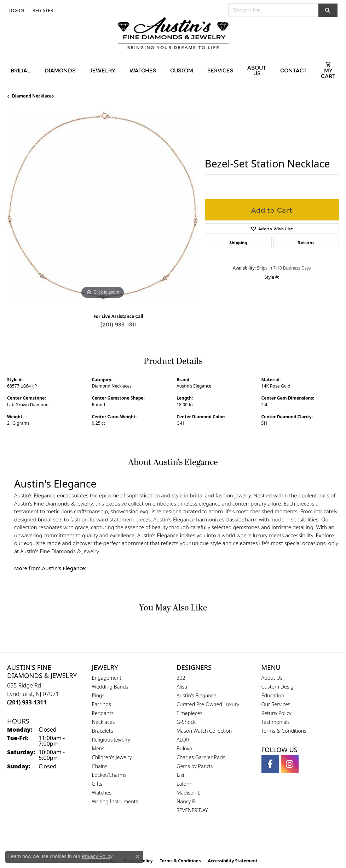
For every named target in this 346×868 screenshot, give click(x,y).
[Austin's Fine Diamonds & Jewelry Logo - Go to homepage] (173, 34)
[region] (102, 205)
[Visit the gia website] (162, 839)
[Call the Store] (27, 702)
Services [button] (220, 70)
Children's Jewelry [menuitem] (112, 757)
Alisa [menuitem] (182, 687)
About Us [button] (257, 70)
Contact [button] (293, 70)
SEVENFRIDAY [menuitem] (192, 810)
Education (273, 695)
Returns (306, 242)
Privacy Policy (97, 856)
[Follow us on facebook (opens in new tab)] (270, 764)
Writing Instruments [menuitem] (115, 801)
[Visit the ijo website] (185, 839)
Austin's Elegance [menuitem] (197, 695)
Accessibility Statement (232, 861)
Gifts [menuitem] (97, 784)
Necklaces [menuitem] (103, 722)
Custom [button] (182, 70)
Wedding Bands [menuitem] (110, 687)
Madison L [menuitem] (188, 793)
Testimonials (276, 722)
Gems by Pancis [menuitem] (195, 766)
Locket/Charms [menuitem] (109, 775)
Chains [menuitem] (100, 766)
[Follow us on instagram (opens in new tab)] (290, 764)
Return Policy (276, 713)
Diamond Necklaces (33, 96)
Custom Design (279, 687)
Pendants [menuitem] (103, 713)
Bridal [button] (21, 70)
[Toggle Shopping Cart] (328, 70)
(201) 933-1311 (118, 324)
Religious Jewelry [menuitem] (111, 740)
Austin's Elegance (194, 386)
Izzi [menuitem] (180, 775)
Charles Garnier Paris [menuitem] (201, 757)
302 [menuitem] (181, 678)
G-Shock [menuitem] (186, 722)
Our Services (276, 704)
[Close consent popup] (138, 857)
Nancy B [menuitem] (186, 801)
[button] (16, 10)
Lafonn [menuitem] (184, 784)
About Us (272, 678)
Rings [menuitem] (98, 695)
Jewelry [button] (102, 70)
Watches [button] (143, 70)
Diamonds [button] (60, 70)
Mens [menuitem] (98, 748)
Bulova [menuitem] (184, 748)
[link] (42, 10)
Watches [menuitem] (102, 793)
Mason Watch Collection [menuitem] (204, 731)
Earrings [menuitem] (102, 704)
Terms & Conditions (284, 731)
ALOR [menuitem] (183, 740)
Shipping (238, 242)
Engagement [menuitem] (107, 678)
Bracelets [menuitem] (103, 731)
